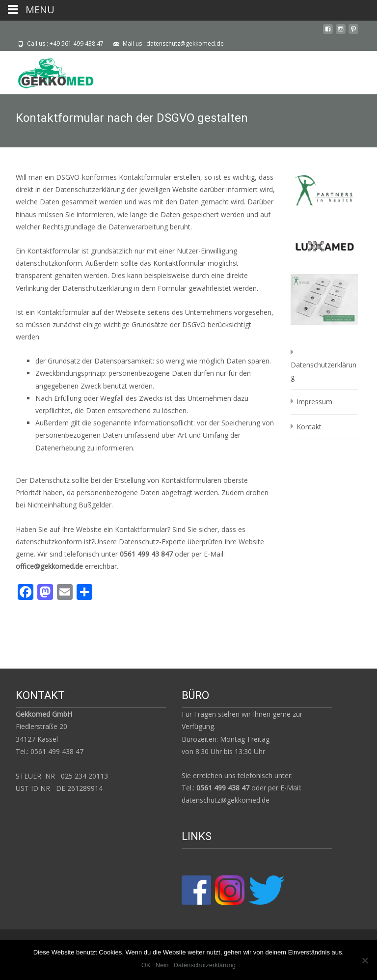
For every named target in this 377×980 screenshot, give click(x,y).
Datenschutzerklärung (205, 965)
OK (146, 965)
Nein (162, 965)
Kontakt (309, 427)
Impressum (314, 402)
